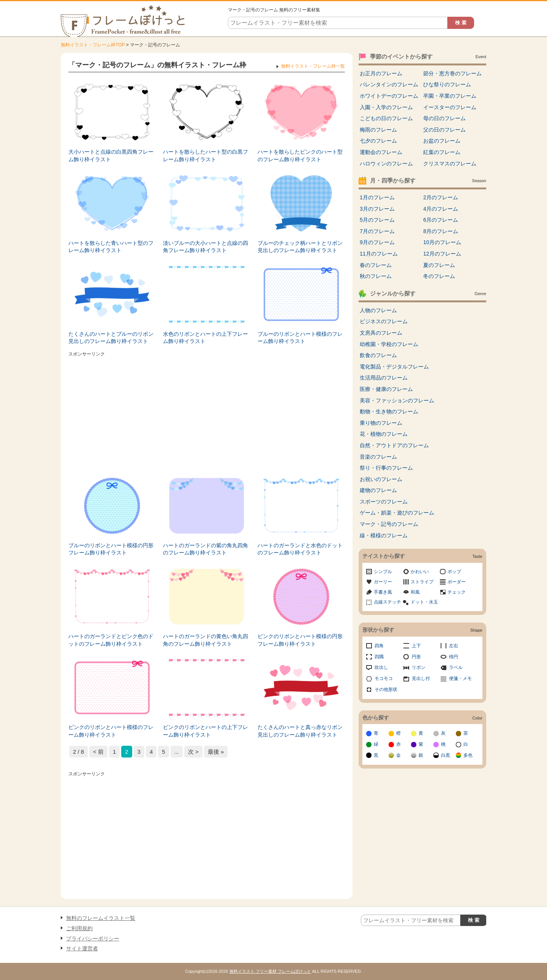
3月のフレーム (377, 209)
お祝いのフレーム (381, 479)
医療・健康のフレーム (386, 389)
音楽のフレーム (378, 457)
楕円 (454, 657)
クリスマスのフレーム (450, 164)
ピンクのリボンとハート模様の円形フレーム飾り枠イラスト (300, 640)
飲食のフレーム (378, 355)
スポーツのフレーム (384, 502)
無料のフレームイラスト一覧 (101, 918)
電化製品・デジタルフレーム (394, 367)
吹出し (381, 667)
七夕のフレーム (378, 141)
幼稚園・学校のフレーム (389, 344)
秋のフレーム (376, 276)
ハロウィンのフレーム (386, 164)
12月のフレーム (442, 254)
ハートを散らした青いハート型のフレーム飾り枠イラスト (111, 247)
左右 (454, 646)
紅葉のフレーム (442, 152)
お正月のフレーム (381, 73)
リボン (419, 667)
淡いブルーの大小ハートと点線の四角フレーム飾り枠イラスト (206, 247)
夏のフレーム (439, 265)
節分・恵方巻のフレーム (452, 73)
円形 (416, 657)
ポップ (454, 572)
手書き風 (383, 592)
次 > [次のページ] (193, 752)
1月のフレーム (377, 197)
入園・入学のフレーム (386, 107)
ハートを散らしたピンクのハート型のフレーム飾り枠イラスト (300, 156)
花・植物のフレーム (384, 434)
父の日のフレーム (444, 130)
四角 (379, 646)
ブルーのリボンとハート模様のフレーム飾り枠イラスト (300, 338)
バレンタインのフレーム (389, 84)
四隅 (379, 657)
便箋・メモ (460, 678)
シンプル (383, 572)
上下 (416, 646)
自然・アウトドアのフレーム (394, 445)
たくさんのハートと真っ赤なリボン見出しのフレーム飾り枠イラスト (300, 731)
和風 (415, 592)
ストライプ (422, 582)
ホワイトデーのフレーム (389, 96)
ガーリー (383, 582)
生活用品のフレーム (384, 378)
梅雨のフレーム (378, 130)
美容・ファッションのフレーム (397, 400)
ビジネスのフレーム (384, 321)
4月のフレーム (441, 209)
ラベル (456, 667)
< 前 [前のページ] (98, 752)
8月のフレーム (441, 231)
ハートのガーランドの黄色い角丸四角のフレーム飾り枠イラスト (206, 640)
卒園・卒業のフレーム (450, 96)
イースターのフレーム (450, 107)
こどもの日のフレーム (386, 118)
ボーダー (457, 582)
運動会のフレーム (381, 152)
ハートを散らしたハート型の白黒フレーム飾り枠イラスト (206, 156)
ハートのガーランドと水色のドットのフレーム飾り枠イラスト (300, 549)
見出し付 (421, 678)
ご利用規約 (79, 928)
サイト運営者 (82, 948)
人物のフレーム (378, 310)
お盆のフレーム (442, 141)
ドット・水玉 (424, 602)
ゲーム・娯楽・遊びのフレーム (397, 513)
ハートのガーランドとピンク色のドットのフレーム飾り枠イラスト (111, 640)
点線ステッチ (387, 602)
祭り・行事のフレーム (386, 468)
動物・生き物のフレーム (389, 411)
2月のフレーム (441, 197)
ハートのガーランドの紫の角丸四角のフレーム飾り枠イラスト (206, 549)
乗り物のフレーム (381, 423)
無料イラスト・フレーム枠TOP (93, 45)
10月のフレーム (442, 242)
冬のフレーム (439, 276)
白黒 (446, 755)
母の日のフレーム (444, 118)
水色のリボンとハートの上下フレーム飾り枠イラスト (206, 338)
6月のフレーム (441, 220)
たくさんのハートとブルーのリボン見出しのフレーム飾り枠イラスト (111, 338)
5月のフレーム (377, 220)
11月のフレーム (379, 254)
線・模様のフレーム (384, 535)
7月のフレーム (377, 231)
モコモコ (384, 678)
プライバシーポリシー (93, 939)
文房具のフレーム (381, 333)
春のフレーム (376, 265)
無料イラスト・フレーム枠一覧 (313, 66)
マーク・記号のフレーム (389, 524)
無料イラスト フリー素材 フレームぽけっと (270, 971)
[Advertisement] (207, 413)
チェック (457, 592)
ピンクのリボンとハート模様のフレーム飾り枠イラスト (111, 731)
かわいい (420, 572)
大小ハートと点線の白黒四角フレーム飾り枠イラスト (111, 156)
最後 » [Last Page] (216, 752)
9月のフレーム (377, 242)
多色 (468, 755)
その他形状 (386, 689)
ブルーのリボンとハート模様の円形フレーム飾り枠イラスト (111, 549)
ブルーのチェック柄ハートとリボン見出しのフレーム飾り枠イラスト (300, 247)
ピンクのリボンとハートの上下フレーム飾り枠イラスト (206, 731)
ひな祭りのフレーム (447, 84)
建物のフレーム (378, 490)
